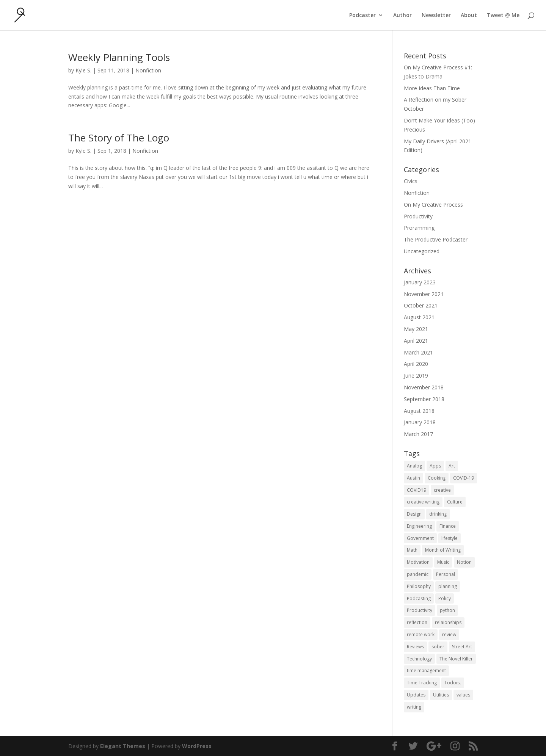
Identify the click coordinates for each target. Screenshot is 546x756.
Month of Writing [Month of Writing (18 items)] (443, 550)
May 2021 (416, 329)
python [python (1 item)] (447, 610)
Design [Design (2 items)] (414, 514)
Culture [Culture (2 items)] (455, 502)
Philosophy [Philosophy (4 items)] (419, 586)
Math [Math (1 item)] (412, 550)
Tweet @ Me (503, 16)
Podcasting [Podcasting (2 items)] (419, 598)
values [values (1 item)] (463, 695)
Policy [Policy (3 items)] (445, 598)
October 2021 (421, 305)
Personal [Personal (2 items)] (446, 574)
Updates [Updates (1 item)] (416, 695)
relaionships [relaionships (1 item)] (448, 622)
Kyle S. (83, 70)
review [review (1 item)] (449, 634)
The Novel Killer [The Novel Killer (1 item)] (456, 659)
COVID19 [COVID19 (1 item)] (417, 490)
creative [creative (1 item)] (442, 490)
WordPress (197, 746)
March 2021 (418, 352)
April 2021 (416, 341)
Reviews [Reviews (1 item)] (415, 647)
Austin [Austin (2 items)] (413, 478)
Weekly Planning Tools (119, 57)
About (469, 16)
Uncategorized (422, 251)
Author (402, 16)
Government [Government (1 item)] (420, 538)
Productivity (418, 216)
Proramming (419, 228)
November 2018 (424, 387)
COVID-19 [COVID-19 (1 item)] (464, 478)
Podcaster (362, 16)
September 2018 (424, 399)
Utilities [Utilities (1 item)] (441, 695)
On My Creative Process (433, 205)
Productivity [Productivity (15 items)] (420, 610)
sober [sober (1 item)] (438, 647)
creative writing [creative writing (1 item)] (423, 502)
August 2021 (419, 317)
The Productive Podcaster (436, 239)
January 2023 (420, 282)
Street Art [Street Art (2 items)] (462, 647)
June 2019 (416, 376)
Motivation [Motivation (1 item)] (418, 562)
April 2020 (416, 364)
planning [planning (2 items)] (448, 586)
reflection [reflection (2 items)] (417, 622)
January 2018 (420, 422)
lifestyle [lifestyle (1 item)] (450, 538)
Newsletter (436, 16)
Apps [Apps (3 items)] (435, 466)
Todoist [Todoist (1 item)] (453, 683)
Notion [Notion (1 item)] (464, 562)
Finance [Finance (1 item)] (448, 526)
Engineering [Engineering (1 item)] (419, 526)
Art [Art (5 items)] (452, 466)
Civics (411, 181)
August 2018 (419, 411)
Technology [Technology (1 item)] (419, 659)
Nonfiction (148, 70)
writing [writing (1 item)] (414, 707)
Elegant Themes (123, 746)
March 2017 (418, 434)
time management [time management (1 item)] (426, 671)
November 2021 (424, 294)
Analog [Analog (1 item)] (414, 466)
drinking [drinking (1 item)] (438, 514)
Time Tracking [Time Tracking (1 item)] (422, 683)
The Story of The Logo (119, 138)
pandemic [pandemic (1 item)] (418, 574)
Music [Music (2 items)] (443, 562)
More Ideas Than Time (432, 88)
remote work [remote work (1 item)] (421, 634)
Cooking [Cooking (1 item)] (437, 478)
